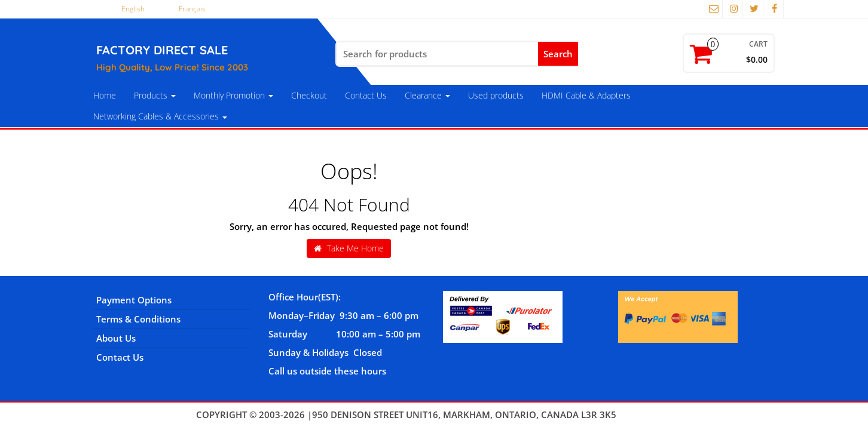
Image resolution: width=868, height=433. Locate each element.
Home (105, 95)
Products (155, 95)
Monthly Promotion (233, 95)
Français (192, 9)
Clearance (427, 95)
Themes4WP (645, 414)
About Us (116, 338)
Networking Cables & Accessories (160, 116)
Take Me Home (349, 248)
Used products (496, 95)
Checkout (309, 95)
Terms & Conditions (138, 319)
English (133, 9)
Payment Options (134, 300)
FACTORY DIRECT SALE (162, 50)
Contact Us (366, 95)
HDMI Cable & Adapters (586, 95)
